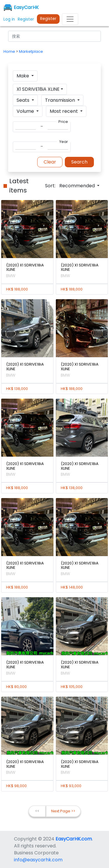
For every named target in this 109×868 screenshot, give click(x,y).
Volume (26, 111)
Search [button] (79, 162)
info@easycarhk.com (38, 860)
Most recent (64, 111)
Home (10, 51)
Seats (24, 100)
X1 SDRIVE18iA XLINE (38, 89)
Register (48, 19)
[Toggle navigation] (70, 19)
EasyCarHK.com (74, 839)
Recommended (78, 186)
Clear (50, 162)
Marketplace (31, 51)
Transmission (61, 100)
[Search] (54, 36)
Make (23, 76)
